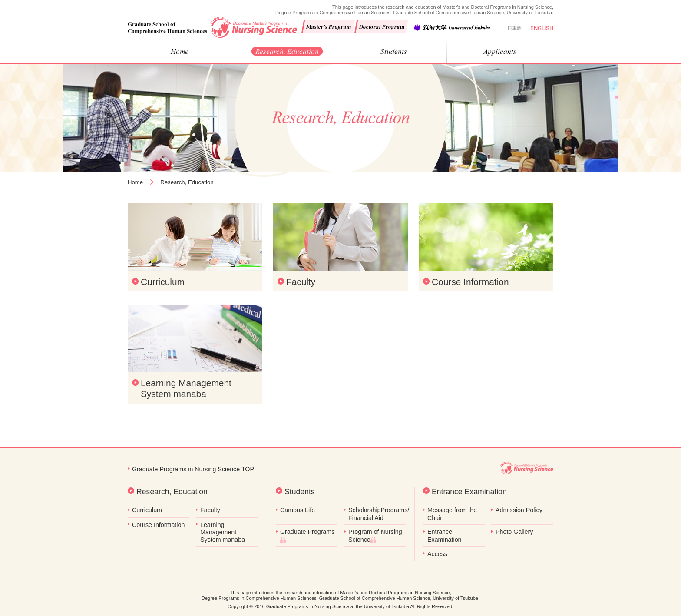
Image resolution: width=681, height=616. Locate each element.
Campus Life (298, 510)
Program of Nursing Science (375, 536)
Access (437, 554)
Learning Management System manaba (186, 388)
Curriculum (163, 282)
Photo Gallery (514, 532)
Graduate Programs (307, 536)
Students (300, 492)
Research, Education (172, 492)
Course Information (470, 282)
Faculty (301, 282)
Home (135, 182)
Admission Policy (519, 510)
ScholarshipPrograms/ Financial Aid (377, 514)
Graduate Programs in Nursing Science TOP (193, 469)
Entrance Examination (469, 492)
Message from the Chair (452, 514)
